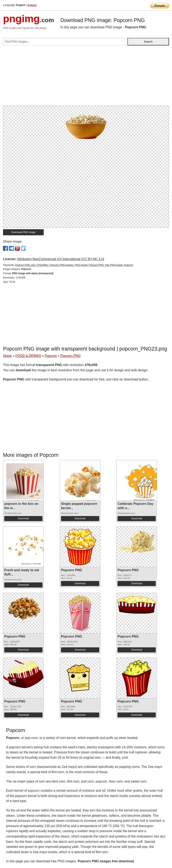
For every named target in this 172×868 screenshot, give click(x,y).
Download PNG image (23, 232)
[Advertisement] (86, 77)
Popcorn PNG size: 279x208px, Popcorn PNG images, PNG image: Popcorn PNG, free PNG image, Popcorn (74, 265)
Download (23, 518)
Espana (32, 5)
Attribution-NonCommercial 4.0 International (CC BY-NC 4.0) (60, 259)
